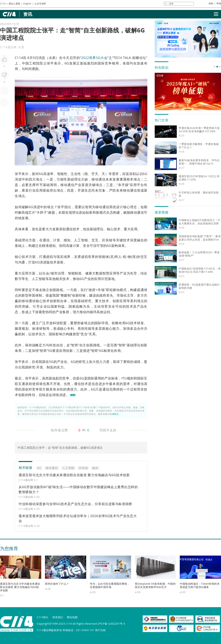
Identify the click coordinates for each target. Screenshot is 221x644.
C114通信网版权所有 (49, 630)
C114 (3, 4)
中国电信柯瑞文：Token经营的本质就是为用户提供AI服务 (200, 585)
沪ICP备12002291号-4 (111, 624)
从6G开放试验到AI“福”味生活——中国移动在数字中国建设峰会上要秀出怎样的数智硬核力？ (78, 489)
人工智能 (81, 240)
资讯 (28, 14)
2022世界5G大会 (94, 58)
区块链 (107, 240)
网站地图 (72, 617)
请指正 (115, 414)
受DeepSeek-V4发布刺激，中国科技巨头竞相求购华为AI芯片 (155, 585)
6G (67, 63)
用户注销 (100, 630)
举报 (219, 3)
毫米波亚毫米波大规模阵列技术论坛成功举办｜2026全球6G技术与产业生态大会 (78, 518)
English (27, 4)
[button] (215, 67)
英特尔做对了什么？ (57, 584)
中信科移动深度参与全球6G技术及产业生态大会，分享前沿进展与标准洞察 (75, 504)
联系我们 (58, 617)
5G (50, 351)
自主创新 (86, 345)
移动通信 (99, 179)
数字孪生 (22, 279)
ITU (124, 378)
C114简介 (43, 617)
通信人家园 (14, 4)
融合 (141, 240)
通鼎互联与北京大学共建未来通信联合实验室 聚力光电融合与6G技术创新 (74, 475)
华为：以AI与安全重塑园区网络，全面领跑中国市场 (110, 585)
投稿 (211, 3)
